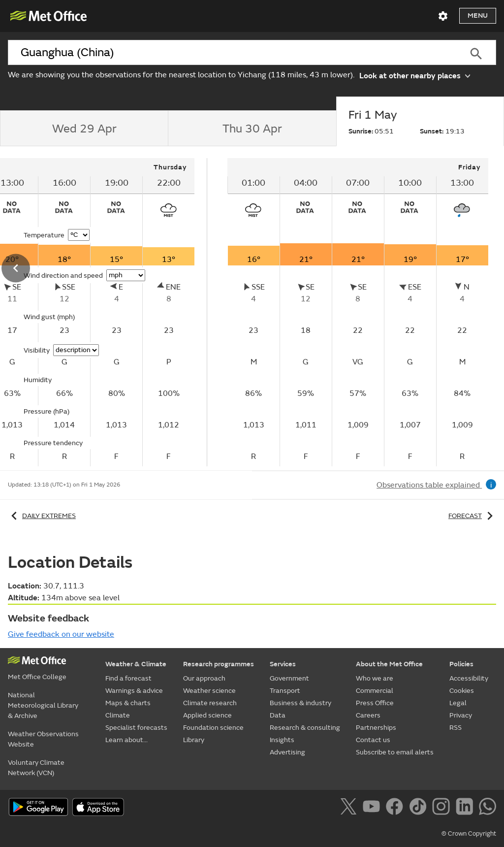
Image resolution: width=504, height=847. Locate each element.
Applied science (207, 715)
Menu (478, 16)
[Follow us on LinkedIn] (466, 808)
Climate (118, 715)
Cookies (462, 691)
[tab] (84, 129)
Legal (458, 703)
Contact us (373, 740)
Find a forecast (128, 678)
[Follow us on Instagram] (443, 808)
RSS (456, 728)
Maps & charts (128, 703)
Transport (285, 691)
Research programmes (219, 664)
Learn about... (126, 740)
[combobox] (232, 53)
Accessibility (469, 678)
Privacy (461, 715)
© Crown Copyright (469, 834)
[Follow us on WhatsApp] (488, 808)
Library (194, 740)
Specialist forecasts (136, 728)
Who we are (375, 678)
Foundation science (213, 728)
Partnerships (376, 728)
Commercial (375, 691)
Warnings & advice (134, 691)
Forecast (472, 516)
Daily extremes (42, 516)
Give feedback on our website (61, 634)
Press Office (375, 703)
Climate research (210, 703)
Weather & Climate (136, 664)
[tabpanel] (358, 312)
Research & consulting (305, 728)
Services (283, 664)
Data (278, 715)
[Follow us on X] (350, 808)
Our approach (204, 678)
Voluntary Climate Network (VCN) (36, 768)
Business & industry (300, 703)
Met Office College (37, 677)
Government (289, 678)
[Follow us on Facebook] (396, 808)
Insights (282, 740)
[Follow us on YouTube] (373, 808)
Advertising (287, 752)
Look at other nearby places (415, 75)
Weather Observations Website (43, 739)
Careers (368, 715)
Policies (461, 664)
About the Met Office (389, 664)
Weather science (209, 691)
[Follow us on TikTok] (420, 808)
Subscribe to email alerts (395, 752)
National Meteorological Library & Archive (43, 705)
